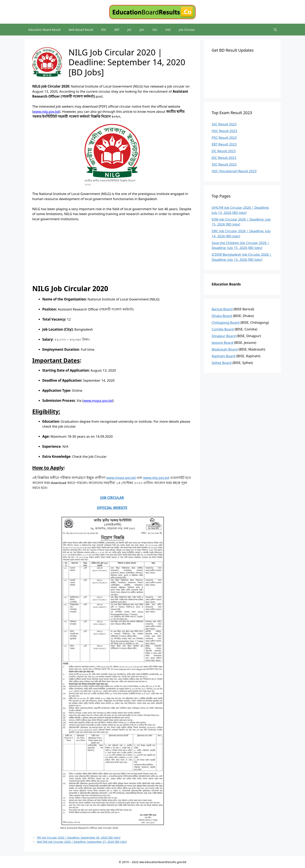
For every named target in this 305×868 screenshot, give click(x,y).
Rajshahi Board (224, 356)
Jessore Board (223, 343)
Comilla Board (223, 329)
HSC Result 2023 (225, 131)
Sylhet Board (222, 363)
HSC (168, 30)
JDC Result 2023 (224, 158)
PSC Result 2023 (224, 138)
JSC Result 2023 (224, 151)
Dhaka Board (222, 316)
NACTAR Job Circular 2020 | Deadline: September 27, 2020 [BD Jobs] (82, 842)
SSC (155, 30)
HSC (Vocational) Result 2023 (234, 171)
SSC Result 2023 (224, 124)
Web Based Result (81, 30)
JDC (142, 30)
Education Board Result (45, 30)
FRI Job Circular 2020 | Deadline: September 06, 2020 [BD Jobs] (79, 838)
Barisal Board (222, 309)
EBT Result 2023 (224, 144)
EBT (117, 30)
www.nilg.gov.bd (156, 478)
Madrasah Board (225, 349)
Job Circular (187, 30)
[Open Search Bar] (275, 30)
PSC (104, 30)
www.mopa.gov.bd (121, 478)
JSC (130, 30)
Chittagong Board (226, 322)
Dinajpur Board (224, 336)
